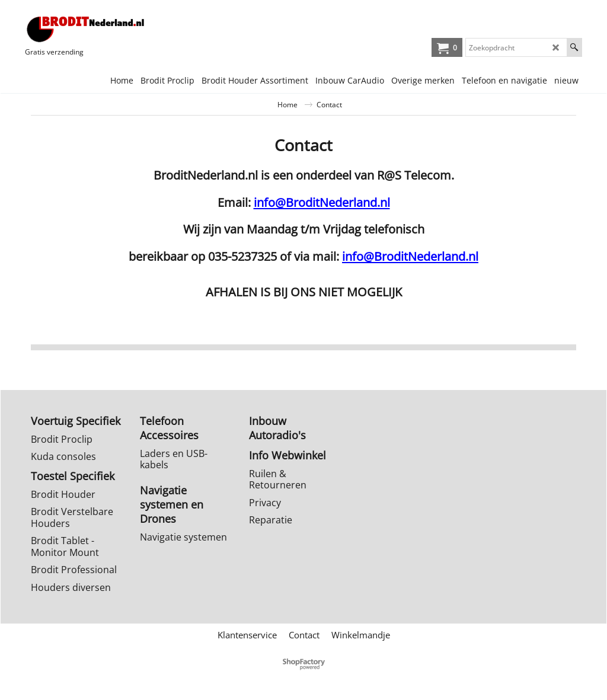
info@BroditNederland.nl (322, 202)
